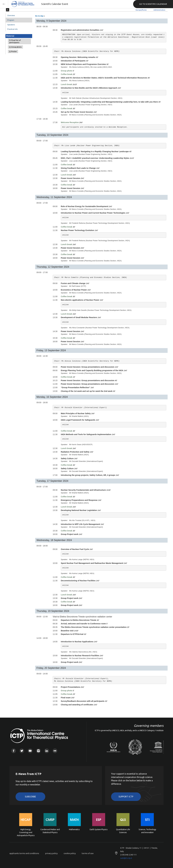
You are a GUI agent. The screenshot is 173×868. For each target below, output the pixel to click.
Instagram (38, 751)
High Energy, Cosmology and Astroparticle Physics (26, 832)
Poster (13, 52)
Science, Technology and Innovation (147, 831)
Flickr (55, 751)
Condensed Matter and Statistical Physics (50, 831)
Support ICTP (126, 797)
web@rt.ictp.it (126, 858)
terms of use (88, 853)
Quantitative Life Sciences (123, 831)
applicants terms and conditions (24, 853)
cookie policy (70, 853)
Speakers (11, 25)
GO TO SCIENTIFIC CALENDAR (153, 4)
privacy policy (51, 853)
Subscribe (30, 797)
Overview (11, 15)
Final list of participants (15, 41)
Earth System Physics (99, 829)
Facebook (14, 751)
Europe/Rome (141, 10)
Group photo (15, 47)
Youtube (30, 751)
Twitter (22, 751)
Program (11, 20)
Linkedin (47, 751)
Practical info (12, 29)
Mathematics (74, 829)
